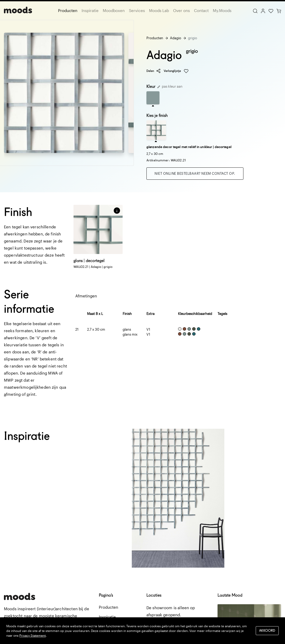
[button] (117, 211)
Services (137, 10)
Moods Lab (159, 10)
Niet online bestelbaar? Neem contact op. (195, 173)
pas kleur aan (170, 86)
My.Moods (222, 10)
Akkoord (267, 631)
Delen (154, 71)
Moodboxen (114, 10)
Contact (201, 10)
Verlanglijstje (176, 71)
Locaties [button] (154, 595)
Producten (68, 10)
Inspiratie (90, 10)
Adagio (176, 38)
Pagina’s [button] (106, 595)
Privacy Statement (33, 635)
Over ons (181, 10)
